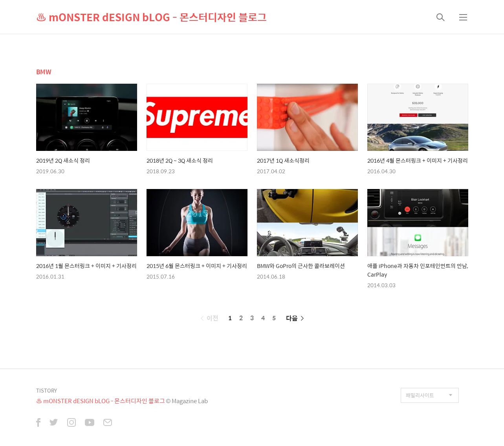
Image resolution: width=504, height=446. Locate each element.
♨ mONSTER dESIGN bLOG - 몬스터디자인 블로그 (151, 17)
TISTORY (47, 390)
